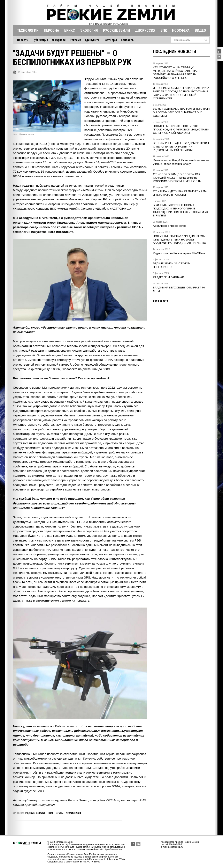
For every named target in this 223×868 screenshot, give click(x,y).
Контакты (128, 40)
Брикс (70, 30)
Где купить (92, 40)
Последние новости (175, 52)
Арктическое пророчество (170, 226)
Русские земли (117, 30)
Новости (23, 40)
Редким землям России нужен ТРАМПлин (179, 253)
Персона (52, 30)
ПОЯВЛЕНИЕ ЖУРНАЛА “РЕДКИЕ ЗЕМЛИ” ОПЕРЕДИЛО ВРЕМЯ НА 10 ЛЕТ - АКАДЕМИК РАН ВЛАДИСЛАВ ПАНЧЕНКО (180, 240)
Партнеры (110, 40)
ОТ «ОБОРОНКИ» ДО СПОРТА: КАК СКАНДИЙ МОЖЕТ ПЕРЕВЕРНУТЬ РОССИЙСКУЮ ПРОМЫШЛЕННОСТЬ (177, 178)
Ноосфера (181, 30)
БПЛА (59, 813)
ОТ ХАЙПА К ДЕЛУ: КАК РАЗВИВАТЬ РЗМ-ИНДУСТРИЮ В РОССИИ (180, 193)
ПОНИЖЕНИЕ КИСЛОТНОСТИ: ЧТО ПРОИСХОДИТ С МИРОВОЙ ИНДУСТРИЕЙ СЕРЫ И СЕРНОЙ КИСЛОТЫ (181, 130)
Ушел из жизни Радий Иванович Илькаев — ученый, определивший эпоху (181, 162)
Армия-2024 (73, 813)
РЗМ (50, 813)
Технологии (28, 30)
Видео (200, 30)
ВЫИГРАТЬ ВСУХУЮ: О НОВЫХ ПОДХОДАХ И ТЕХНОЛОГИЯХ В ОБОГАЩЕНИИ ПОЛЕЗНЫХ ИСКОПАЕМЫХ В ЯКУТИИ (180, 210)
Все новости (160, 301)
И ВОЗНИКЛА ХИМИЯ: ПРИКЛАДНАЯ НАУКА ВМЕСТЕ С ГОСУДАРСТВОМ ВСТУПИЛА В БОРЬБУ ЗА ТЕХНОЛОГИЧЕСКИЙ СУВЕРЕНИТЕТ (181, 93)
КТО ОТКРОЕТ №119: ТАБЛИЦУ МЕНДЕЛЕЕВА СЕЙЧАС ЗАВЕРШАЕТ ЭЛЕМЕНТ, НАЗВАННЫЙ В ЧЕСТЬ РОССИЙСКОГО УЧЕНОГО (176, 73)
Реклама (75, 40)
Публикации (40, 40)
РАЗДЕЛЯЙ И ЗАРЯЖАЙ (168, 277)
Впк (164, 30)
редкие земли (35, 813)
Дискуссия (145, 30)
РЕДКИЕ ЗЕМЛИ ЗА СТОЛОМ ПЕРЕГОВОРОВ (172, 265)
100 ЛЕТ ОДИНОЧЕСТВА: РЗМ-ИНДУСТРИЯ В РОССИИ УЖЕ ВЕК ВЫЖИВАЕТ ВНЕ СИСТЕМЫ (181, 112)
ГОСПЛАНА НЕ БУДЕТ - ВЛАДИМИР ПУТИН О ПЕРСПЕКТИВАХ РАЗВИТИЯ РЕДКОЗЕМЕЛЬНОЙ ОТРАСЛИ (181, 147)
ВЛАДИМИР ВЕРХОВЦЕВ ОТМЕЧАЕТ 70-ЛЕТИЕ (179, 289)
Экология (89, 30)
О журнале (59, 40)
